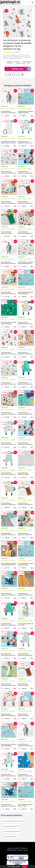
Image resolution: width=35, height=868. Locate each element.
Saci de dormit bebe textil (11, 831)
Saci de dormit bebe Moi (11, 826)
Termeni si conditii (14, 848)
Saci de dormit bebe (10, 837)
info (15, 116)
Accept (25, 866)
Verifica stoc (21, 69)
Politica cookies (23, 850)
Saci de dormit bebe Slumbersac (14, 821)
